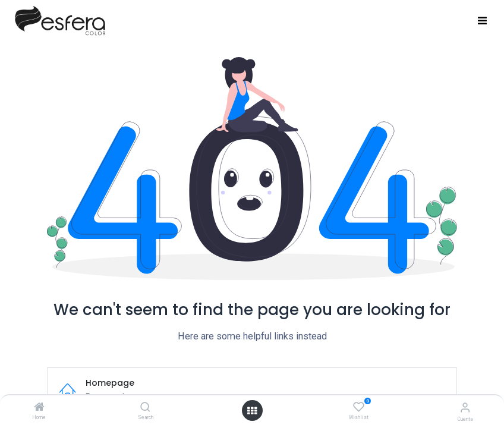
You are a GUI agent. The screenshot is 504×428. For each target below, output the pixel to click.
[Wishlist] (359, 407)
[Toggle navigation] (482, 21)
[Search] (145, 408)
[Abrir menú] (252, 411)
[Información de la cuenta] (465, 407)
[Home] (39, 408)
